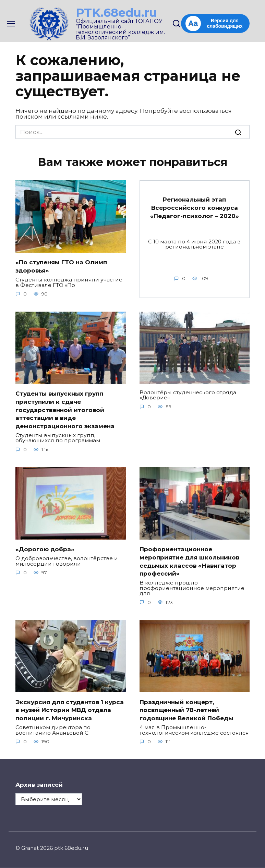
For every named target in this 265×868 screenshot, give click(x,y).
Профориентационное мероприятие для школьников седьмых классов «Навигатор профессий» (189, 561)
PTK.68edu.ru (116, 13)
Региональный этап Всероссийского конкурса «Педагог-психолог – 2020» (195, 208)
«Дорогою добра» (45, 549)
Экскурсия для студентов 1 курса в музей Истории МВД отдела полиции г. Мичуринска (70, 710)
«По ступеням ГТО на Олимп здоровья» (61, 266)
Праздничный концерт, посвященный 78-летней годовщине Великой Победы (186, 710)
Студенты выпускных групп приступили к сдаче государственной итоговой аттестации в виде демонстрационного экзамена (65, 410)
